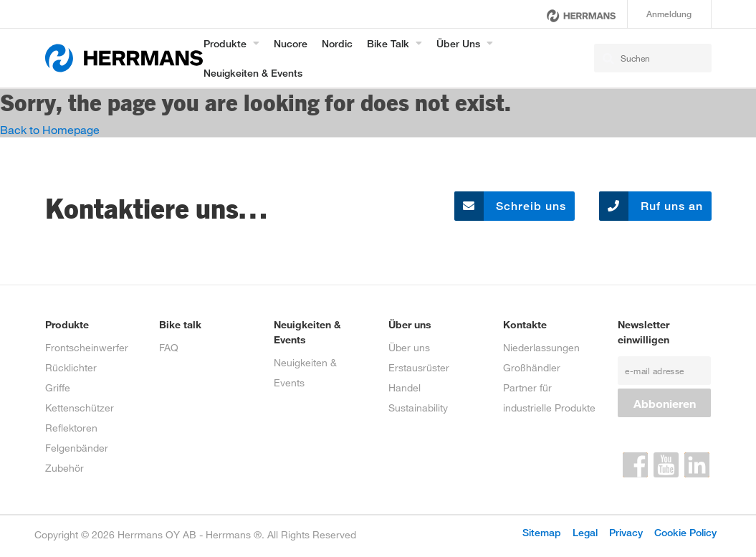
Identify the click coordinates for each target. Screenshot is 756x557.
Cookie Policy (685, 532)
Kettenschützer (80, 408)
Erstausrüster (419, 367)
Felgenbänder (77, 448)
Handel (405, 387)
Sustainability (418, 408)
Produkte (225, 43)
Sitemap (542, 532)
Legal (585, 532)
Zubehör (64, 468)
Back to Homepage (50, 129)
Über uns (458, 43)
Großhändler (532, 367)
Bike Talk (388, 43)
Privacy (626, 532)
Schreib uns (510, 206)
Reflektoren (71, 428)
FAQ (169, 347)
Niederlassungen (541, 347)
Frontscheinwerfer (87, 347)
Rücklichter (71, 367)
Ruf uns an (651, 206)
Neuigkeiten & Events (253, 73)
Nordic (337, 43)
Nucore (291, 43)
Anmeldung (669, 14)
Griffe (58, 387)
